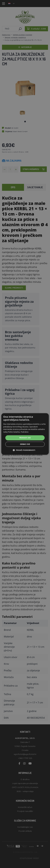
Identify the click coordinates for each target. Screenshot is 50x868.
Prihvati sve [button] (25, 438)
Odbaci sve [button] (25, 444)
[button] (25, 450)
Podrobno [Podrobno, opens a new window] (25, 432)
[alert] (25, 434)
